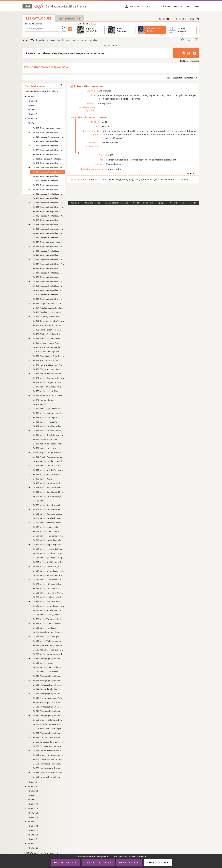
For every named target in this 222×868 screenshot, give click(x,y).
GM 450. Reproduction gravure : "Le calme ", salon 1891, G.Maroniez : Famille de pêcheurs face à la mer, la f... (48, 277)
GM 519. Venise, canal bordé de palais (48, 580)
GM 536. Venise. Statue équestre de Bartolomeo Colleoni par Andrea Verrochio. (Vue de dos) (48, 654)
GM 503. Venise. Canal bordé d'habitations (48, 509)
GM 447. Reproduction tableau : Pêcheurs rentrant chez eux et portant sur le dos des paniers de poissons (48, 264)
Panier (164, 19)
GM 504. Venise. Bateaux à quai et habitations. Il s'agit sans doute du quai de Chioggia (48, 514)
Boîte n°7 (33, 123)
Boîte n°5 (33, 114)
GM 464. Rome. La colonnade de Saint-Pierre (48, 338)
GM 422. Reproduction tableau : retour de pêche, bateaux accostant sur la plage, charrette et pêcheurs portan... (48, 150)
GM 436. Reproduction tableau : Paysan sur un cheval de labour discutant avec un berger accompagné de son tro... (48, 216)
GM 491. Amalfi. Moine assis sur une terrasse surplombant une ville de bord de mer (48, 457)
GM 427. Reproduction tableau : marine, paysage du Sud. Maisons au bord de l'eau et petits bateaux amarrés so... (48, 176)
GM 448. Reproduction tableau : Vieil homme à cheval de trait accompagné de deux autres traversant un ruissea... (48, 268)
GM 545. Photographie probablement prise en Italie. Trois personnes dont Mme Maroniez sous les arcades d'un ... (48, 694)
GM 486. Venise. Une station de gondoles (48, 435)
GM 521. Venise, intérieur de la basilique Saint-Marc (48, 588)
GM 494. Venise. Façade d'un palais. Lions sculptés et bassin (48, 470)
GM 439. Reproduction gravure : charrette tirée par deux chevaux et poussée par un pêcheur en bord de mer (48, 229)
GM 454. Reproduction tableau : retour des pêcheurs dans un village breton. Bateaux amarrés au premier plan (48, 295)
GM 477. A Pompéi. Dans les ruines (47, 395)
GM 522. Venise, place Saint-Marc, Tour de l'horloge (48, 593)
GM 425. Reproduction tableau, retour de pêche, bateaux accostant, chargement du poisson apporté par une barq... (48, 168)
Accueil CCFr (28, 40)
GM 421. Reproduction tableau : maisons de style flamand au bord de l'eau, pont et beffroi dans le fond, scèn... (48, 146)
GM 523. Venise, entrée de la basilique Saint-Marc (48, 597)
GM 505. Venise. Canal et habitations (48, 518)
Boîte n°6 (33, 118)
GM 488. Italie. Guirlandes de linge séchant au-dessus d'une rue (48, 444)
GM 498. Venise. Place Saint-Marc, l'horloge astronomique (48, 488)
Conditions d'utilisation (143, 203)
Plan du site (75, 203)
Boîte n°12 (34, 800)
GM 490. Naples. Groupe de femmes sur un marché (48, 452)
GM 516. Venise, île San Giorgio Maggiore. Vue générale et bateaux (48, 566)
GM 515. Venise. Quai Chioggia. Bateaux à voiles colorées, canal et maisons (48, 562)
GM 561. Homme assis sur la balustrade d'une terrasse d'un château (48, 764)
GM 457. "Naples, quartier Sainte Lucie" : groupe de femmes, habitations (48, 308)
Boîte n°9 (33, 786)
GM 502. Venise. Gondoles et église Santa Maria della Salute (48, 505)
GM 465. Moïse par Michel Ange (46, 343)
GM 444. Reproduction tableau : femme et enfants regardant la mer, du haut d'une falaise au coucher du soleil (48, 251)
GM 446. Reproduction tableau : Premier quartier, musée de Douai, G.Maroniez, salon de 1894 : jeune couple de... (48, 260)
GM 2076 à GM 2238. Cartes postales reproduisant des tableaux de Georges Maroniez (43, 853)
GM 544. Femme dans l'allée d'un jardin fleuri (48, 689)
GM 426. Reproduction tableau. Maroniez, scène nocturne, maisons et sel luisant (48, 172)
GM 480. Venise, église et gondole (47, 409)
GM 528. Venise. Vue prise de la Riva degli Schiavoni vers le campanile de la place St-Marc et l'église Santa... (48, 619)
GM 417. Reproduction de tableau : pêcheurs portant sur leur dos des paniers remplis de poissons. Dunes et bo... (48, 128)
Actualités (178, 7)
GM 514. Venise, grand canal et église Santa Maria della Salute (48, 558)
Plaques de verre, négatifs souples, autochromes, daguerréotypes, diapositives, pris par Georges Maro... (43, 91)
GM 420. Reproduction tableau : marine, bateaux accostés (48, 141)
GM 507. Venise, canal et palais (46, 527)
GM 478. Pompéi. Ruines (43, 400)
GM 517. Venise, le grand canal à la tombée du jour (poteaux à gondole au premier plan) (48, 571)
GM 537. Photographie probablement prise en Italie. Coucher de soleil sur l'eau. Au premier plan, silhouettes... (48, 658)
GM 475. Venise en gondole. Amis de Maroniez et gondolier (48, 387)
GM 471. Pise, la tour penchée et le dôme (48, 369)
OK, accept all (66, 862)
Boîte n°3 (33, 105)
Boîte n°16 (34, 817)
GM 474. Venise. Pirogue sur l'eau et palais (48, 382)
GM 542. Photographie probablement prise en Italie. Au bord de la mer (48, 680)
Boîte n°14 (34, 808)
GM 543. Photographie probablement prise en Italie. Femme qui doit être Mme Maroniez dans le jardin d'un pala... (48, 685)
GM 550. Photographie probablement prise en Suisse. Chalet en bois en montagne (48, 715)
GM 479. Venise (39, 404)
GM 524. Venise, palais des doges (47, 602)
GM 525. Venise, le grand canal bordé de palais (48, 606)
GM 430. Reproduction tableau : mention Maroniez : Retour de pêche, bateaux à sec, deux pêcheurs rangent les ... (48, 189)
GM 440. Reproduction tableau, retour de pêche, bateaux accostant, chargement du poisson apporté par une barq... (48, 233)
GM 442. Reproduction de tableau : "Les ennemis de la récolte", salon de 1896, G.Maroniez (48, 242)
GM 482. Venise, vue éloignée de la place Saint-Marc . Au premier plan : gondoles (48, 417)
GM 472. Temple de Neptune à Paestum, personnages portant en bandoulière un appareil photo (48, 374)
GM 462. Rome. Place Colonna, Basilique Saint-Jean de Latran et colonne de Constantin (48, 330)
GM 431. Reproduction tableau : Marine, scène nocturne (48, 194)
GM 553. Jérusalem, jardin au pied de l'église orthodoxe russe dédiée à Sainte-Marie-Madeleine (48, 729)
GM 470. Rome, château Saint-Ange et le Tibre (48, 365)
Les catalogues (39, 18)
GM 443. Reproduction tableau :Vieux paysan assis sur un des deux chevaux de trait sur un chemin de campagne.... (48, 246)
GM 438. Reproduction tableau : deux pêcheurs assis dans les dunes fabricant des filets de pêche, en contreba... (48, 224)
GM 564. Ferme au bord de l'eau (46, 777)
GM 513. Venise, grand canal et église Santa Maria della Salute (48, 553)
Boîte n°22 (34, 843)
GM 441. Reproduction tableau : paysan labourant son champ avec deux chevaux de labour (48, 238)
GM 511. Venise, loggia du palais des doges (48, 545)
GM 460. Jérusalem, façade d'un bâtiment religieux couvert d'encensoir (48, 321)
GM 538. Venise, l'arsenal (43, 663)
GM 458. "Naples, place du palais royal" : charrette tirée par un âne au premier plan (48, 312)
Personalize (129, 862)
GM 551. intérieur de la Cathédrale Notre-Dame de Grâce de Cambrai (48, 720)
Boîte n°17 (34, 822)
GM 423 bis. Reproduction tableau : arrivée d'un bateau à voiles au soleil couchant (48, 159)
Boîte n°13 (34, 804)
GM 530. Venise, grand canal (45, 628)
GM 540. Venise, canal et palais (46, 672)
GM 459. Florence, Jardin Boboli (46, 317)
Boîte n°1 (33, 97)
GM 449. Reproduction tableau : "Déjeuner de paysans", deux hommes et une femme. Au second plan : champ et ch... (48, 273)
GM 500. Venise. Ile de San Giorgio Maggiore (48, 496)
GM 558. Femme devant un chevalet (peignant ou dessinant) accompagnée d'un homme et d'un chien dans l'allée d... (48, 751)
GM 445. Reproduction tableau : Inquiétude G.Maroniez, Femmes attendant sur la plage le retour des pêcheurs (48, 255)
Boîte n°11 (34, 795)
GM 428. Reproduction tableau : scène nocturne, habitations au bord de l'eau (48, 181)
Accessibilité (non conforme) (117, 203)
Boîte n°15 (34, 813)
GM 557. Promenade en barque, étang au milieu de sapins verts (48, 746)
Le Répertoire (69, 18)
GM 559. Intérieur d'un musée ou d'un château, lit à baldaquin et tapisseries (48, 755)
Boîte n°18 (34, 826)
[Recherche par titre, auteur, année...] (43, 29)
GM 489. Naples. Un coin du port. (47, 448)
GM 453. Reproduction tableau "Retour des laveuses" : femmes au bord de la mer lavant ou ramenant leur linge (48, 290)
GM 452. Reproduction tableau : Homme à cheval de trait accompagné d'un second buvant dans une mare (48, 286)
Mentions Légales (93, 203)
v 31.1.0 (193, 203)
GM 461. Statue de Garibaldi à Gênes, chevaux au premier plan (48, 325)
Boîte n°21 (34, 839)
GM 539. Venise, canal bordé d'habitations (48, 667)
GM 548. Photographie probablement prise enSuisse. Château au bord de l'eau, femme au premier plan (48, 707)
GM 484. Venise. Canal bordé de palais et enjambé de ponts (48, 426)
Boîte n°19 (34, 830)
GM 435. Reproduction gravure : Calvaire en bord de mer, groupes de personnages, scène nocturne (48, 211)
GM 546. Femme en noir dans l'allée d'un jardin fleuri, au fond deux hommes (48, 698)
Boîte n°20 (34, 835)
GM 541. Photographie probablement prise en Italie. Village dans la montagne (48, 676)
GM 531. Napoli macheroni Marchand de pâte (48, 632)
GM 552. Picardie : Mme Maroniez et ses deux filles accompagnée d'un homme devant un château (48, 724)
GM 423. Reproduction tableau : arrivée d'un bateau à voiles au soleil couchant (48, 154)
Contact (189, 7)
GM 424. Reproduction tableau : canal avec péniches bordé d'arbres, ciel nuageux (48, 163)
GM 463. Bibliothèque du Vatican (47, 334)
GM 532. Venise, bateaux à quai (46, 637)
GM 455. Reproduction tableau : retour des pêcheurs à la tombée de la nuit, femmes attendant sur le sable (48, 299)
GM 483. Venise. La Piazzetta (45, 422)
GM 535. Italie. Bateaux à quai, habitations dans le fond (48, 650)
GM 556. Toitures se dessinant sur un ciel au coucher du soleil (48, 742)
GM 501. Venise (39, 501)
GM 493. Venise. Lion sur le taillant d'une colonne (48, 466)
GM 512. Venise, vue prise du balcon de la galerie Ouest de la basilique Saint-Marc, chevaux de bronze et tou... (48, 549)
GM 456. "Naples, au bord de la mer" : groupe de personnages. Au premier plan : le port (48, 303)
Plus (190, 173)
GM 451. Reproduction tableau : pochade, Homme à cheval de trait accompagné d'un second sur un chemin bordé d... (48, 281)
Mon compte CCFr (139, 6)
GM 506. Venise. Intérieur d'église (47, 523)
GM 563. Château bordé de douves (47, 772)
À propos (167, 7)
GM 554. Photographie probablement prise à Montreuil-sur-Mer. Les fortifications (48, 733)
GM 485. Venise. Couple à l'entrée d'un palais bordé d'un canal (48, 431)
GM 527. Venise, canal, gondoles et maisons (48, 615)
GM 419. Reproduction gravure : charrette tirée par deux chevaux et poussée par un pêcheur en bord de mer (48, 137)
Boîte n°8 (33, 782)
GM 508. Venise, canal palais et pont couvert (48, 531)
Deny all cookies (98, 862)
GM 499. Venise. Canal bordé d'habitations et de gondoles (48, 492)
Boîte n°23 (34, 848)
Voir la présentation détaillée (180, 78)
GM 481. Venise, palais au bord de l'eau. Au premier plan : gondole (48, 413)
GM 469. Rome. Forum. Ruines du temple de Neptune (48, 360)
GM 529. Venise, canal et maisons (47, 623)
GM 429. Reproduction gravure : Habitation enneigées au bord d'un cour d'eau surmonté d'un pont (48, 185)
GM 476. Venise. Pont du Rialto (46, 391)
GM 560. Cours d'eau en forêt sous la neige (48, 759)
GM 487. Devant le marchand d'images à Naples (48, 439)
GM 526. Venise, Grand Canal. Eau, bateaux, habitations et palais (48, 610)
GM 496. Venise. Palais (42, 479)
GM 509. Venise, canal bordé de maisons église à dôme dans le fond (48, 536)
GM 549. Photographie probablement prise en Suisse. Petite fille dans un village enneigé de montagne (48, 711)
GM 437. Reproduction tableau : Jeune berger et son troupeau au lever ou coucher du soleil (48, 220)
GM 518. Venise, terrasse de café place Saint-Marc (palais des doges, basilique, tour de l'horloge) (48, 575)
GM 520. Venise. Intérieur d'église (47, 584)
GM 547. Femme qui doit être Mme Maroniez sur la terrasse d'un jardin (48, 702)
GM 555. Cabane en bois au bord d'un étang (48, 737)
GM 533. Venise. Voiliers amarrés (47, 641)
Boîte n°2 (33, 101)
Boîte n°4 (33, 110)
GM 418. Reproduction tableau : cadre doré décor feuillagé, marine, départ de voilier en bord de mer (48, 132)
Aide (197, 7)
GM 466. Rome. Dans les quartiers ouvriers (48, 347)
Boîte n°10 (34, 791)
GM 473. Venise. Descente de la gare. (48, 378)
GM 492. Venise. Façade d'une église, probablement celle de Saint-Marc (48, 461)
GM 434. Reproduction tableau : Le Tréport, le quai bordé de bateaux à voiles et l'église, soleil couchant (48, 207)
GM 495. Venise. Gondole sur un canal (48, 474)
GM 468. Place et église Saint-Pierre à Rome (48, 356)
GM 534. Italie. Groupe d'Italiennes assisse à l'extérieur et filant (48, 645)
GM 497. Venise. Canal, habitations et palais (48, 483)
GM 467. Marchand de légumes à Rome (48, 352)
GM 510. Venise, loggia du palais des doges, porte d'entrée (48, 540)
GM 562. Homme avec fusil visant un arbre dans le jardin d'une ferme (48, 768)
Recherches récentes (187, 19)
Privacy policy (158, 863)
